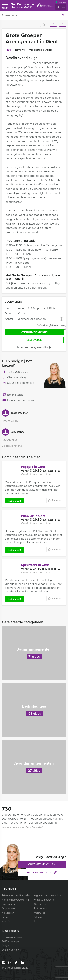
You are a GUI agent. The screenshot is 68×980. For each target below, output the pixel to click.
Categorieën (9, 904)
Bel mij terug (13, 395)
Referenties (41, 908)
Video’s (6, 921)
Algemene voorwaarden (48, 895)
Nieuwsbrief (41, 904)
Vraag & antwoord (44, 900)
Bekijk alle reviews (14, 446)
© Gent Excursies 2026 (15, 968)
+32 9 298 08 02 (18, 372)
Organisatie (8, 908)
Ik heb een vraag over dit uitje (34, 347)
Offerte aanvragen (34, 332)
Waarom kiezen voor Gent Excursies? (23, 827)
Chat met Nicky (14, 378)
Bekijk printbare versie (19, 400)
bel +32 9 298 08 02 (42, 873)
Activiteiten (8, 913)
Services (7, 917)
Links (37, 921)
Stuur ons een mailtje (18, 383)
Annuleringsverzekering (15, 900)
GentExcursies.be (22, 6)
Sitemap (39, 917)
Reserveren (34, 340)
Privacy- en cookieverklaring (17, 895)
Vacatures (40, 913)
